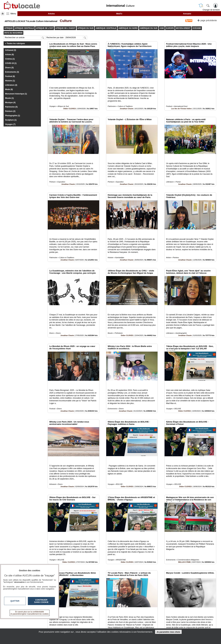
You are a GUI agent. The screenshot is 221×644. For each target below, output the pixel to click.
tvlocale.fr (40, 621)
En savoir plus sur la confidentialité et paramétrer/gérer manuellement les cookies (30, 613)
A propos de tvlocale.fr (97, 627)
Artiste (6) (9, 55)
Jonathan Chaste (127, 102)
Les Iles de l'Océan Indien (181, 102)
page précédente (207, 20)
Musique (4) (10, 103)
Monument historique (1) (16, 94)
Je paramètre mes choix (168, 632)
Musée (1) (9, 98)
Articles (51, 14)
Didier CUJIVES (70, 102)
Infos (144, 620)
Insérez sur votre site (205, 592)
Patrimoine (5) (11, 107)
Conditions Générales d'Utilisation (152, 623)
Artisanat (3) (11, 50)
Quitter (15, 601)
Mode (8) (9, 89)
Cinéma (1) (10, 59)
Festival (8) (10, 76)
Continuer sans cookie (41, 601)
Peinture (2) (10, 111)
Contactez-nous (94, 620)
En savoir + (91, 623)
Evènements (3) (12, 72)
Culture (65, 21)
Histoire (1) (10, 81)
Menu (13, 14)
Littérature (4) (11, 85)
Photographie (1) (13, 116)
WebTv (119, 14)
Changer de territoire (211, 10)
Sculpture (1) (11, 120)
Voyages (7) (10, 124)
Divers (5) (9, 68)
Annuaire (187, 14)
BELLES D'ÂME (184, 513)
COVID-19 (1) (11, 63)
